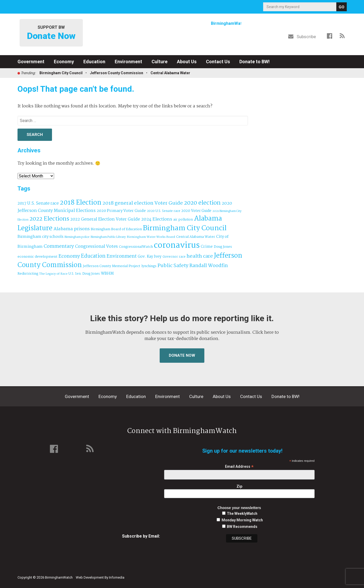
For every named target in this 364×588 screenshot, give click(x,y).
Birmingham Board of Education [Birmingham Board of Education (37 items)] (116, 229)
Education (94, 62)
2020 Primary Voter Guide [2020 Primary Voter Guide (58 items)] (121, 211)
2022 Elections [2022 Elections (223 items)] (49, 219)
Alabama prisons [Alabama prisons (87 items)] (72, 229)
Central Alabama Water (170, 73)
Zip (239, 486)
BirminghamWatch (182, 34)
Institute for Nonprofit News (322, 574)
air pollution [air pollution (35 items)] (183, 220)
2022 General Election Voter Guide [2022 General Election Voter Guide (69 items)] (105, 220)
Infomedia (117, 577)
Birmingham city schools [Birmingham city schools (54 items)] (41, 237)
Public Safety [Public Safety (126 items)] (173, 266)
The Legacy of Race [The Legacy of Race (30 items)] (53, 274)
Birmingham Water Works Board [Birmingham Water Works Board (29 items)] (151, 237)
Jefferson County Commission (117, 73)
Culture (160, 62)
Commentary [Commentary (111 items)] (59, 246)
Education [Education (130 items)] (93, 256)
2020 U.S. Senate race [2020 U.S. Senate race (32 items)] (164, 211)
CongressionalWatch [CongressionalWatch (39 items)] (136, 247)
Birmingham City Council (61, 73)
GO (342, 7)
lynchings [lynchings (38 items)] (149, 266)
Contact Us (218, 62)
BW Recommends (242, 527)
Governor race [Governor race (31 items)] (174, 257)
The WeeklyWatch (242, 514)
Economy (64, 62)
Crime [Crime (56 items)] (207, 247)
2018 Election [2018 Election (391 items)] (81, 203)
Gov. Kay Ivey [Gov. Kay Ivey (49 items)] (150, 257)
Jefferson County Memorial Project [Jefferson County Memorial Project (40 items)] (112, 266)
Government (31, 62)
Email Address (239, 467)
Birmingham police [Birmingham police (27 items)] (77, 237)
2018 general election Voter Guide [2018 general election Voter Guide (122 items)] (143, 203)
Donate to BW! (255, 62)
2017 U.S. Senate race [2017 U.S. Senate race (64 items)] (38, 203)
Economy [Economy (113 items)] (69, 256)
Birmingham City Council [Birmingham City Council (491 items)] (185, 228)
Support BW (51, 33)
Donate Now (182, 355)
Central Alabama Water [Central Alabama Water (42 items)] (196, 237)
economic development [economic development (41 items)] (37, 257)
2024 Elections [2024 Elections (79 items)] (157, 219)
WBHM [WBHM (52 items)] (107, 274)
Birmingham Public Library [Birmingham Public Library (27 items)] (108, 237)
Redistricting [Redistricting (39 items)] (28, 274)
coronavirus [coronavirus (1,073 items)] (177, 246)
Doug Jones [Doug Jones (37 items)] (223, 247)
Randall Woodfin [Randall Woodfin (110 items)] (209, 266)
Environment (128, 62)
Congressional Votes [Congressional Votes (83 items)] (96, 247)
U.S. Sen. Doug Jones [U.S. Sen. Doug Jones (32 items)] (84, 274)
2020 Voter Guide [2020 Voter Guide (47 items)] (196, 211)
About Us (187, 62)
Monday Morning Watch (242, 520)
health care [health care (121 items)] (200, 256)
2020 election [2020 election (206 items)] (202, 203)
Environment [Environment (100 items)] (122, 256)
